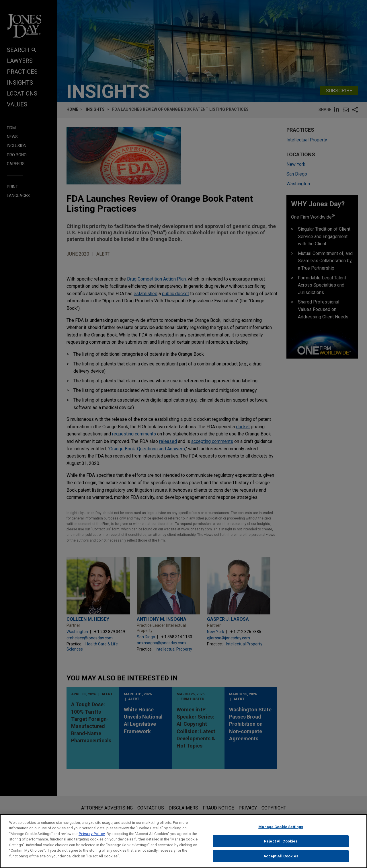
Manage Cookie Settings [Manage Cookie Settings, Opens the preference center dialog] (281, 832)
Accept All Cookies (281, 862)
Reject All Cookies (281, 847)
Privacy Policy (92, 839)
